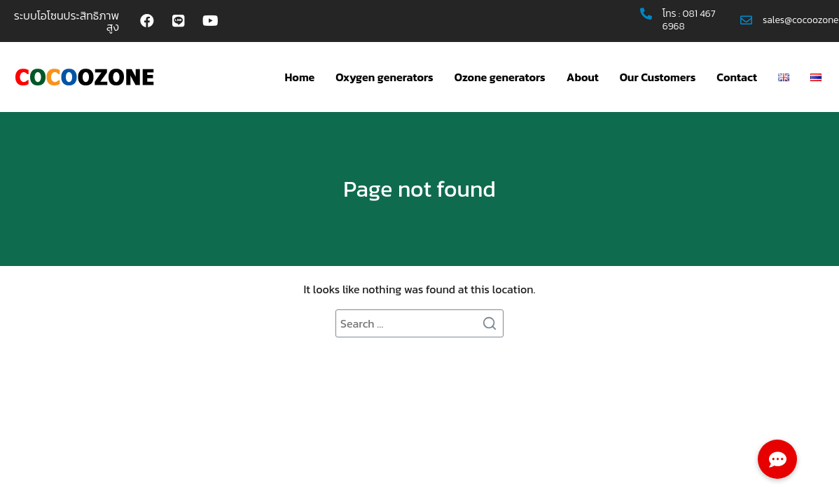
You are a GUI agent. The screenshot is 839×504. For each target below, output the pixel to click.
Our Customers (658, 77)
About (583, 77)
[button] (777, 459)
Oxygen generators (384, 77)
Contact (737, 77)
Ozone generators (500, 77)
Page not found (419, 189)
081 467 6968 (689, 20)
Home (300, 77)
